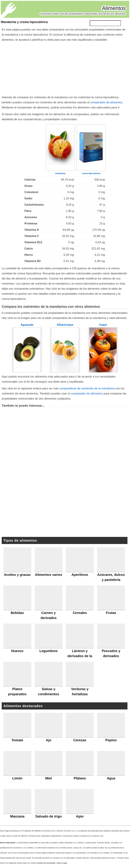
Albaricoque (65, 325)
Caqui (103, 325)
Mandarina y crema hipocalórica (24, 22)
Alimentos (114, 8)
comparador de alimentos (106, 102)
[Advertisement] (65, 68)
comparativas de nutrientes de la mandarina (87, 388)
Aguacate (27, 325)
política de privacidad (46, 863)
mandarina (60, 173)
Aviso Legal (62, 863)
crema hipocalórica (91, 173)
